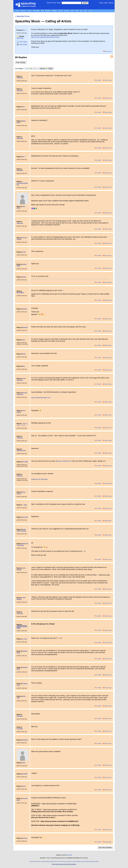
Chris (24, 786)
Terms (59, 861)
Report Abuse (81, 861)
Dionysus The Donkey (22, 544)
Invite (77, 11)
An (25, 30)
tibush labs (69, 855)
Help (101, 3)
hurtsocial (20, 614)
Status (87, 861)
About (90, 11)
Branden (25, 328)
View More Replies (105, 848)
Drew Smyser (21, 493)
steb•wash (20, 78)
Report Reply (107, 80)
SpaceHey (20, 38)
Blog (42, 11)
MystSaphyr (20, 293)
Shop (85, 11)
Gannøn (25, 838)
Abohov (25, 309)
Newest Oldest (46, 69)
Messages (36, 11)
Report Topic (107, 51)
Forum (54, 11)
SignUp (111, 3)
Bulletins (48, 11)
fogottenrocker (21, 451)
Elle (23, 366)
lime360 (25, 774)
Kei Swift (25, 462)
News (35, 861)
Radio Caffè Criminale (21, 530)
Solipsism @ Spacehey (39, 479)
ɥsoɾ (24, 340)
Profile (22, 44)
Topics (22, 42)
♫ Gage (25, 505)
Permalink (98, 80)
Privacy (64, 861)
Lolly (24, 252)
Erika (24, 354)
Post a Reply (21, 62)
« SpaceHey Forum (22, 16)
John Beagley (21, 569)
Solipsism (20, 476)
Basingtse (20, 716)
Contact (74, 861)
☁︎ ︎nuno (25, 639)
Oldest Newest (31, 69)
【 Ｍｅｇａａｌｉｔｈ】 (22, 424)
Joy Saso (25, 517)
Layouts (67, 11)
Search (85, 3)
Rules (39, 861)
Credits (51, 861)
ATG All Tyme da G (22, 394)
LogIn (105, 3)
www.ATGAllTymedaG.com (41, 398)
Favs (72, 11)
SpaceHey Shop (94, 861)
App (81, 11)
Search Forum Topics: (54, 3)
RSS (55, 861)
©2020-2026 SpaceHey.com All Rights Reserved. (64, 864)
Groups (60, 11)
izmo (24, 763)
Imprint (69, 861)
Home (17, 11)
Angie (24, 277)
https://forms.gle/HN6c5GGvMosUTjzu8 (45, 37)
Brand (46, 861)
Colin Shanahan (21, 379)
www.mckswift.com (64, 461)
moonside (20, 729)
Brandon (25, 740)
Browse (23, 11)
